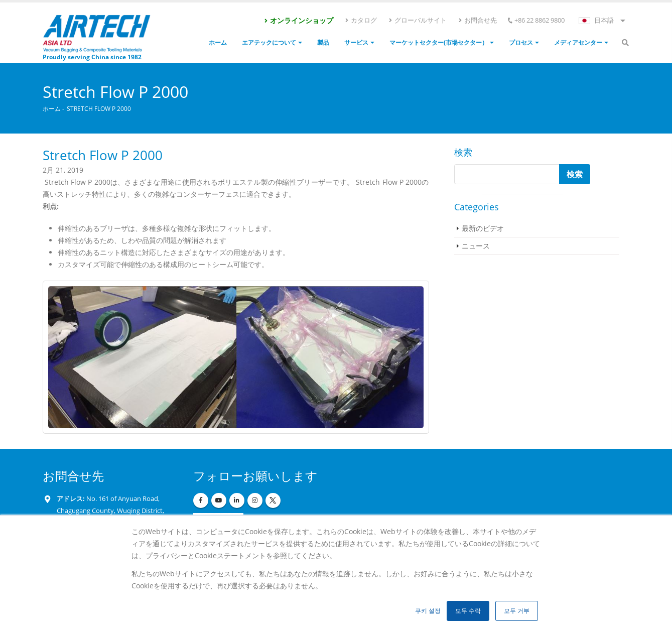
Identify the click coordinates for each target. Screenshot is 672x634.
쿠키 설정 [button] (428, 611)
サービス (356, 42)
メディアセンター (578, 42)
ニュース (476, 246)
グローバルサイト (417, 20)
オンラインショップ (298, 20)
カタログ (361, 20)
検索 (463, 152)
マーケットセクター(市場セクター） (439, 42)
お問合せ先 (477, 20)
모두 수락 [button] (468, 611)
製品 (323, 42)
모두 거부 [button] (517, 611)
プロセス (521, 42)
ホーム (218, 42)
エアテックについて (269, 42)
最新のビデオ (483, 228)
